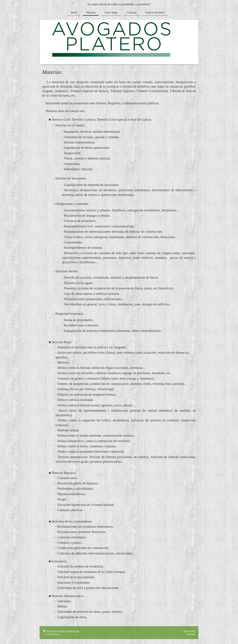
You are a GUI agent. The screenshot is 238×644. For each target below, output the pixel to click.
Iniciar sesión (189, 631)
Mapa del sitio (73, 631)
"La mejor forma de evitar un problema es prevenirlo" (119, 4)
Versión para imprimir (54, 631)
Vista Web (191, 634)
